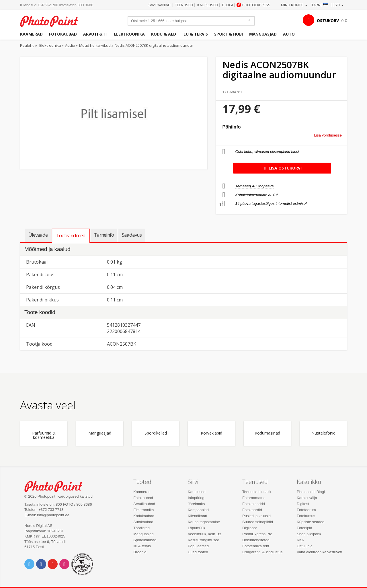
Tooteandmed (71, 235)
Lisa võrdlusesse (328, 135)
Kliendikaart (198, 516)
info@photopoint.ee (53, 515)
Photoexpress (256, 5)
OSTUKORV (328, 21)
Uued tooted (198, 552)
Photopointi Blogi (311, 492)
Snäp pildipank (309, 534)
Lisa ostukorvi (282, 168)
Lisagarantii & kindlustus (262, 552)
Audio (70, 45)
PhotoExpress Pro (257, 534)
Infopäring (196, 498)
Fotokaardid (252, 510)
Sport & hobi (229, 34)
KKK (300, 540)
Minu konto (294, 5)
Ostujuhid (305, 546)
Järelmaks (196, 504)
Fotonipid (304, 528)
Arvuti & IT (95, 34)
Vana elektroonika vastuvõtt (320, 552)
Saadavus (132, 235)
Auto (289, 34)
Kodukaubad (144, 516)
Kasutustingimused (204, 540)
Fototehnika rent (256, 546)
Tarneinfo (104, 235)
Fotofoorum (306, 510)
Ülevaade (38, 235)
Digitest (303, 504)
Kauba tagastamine (204, 522)
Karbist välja (307, 498)
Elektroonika (129, 34)
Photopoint (53, 21)
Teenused (184, 5)
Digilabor (250, 528)
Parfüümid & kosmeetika (44, 435)
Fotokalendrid (254, 504)
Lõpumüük (197, 528)
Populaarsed (198, 546)
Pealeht (27, 45)
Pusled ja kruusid (256, 516)
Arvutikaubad (144, 504)
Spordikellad (156, 433)
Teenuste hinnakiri (257, 492)
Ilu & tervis (195, 34)
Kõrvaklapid (211, 433)
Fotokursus (306, 516)
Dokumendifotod (256, 540)
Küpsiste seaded (311, 522)
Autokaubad (143, 522)
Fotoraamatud (254, 498)
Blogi (228, 5)
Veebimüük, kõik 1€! (204, 534)
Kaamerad (31, 34)
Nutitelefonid (323, 433)
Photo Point (57, 486)
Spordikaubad (145, 540)
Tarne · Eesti (327, 5)
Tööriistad (141, 528)
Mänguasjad (263, 34)
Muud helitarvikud (95, 45)
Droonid (140, 552)
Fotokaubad (63, 34)
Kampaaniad (159, 5)
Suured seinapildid (258, 522)
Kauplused (208, 5)
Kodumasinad (267, 433)
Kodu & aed (164, 34)
